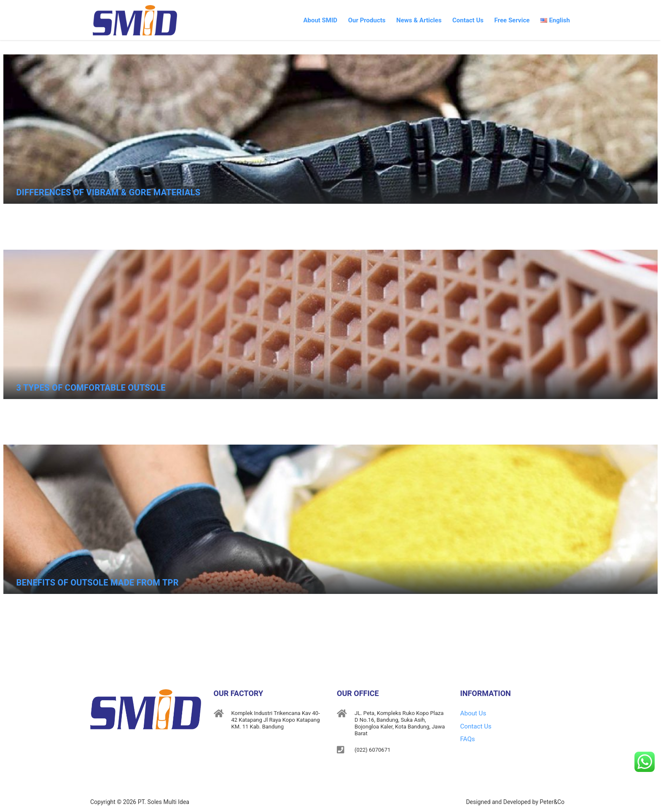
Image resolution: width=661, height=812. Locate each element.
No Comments (623, 224)
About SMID (289, 15)
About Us (472, 712)
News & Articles (399, 15)
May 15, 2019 (40, 224)
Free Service (505, 15)
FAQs (467, 734)
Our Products (341, 15)
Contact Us (454, 15)
